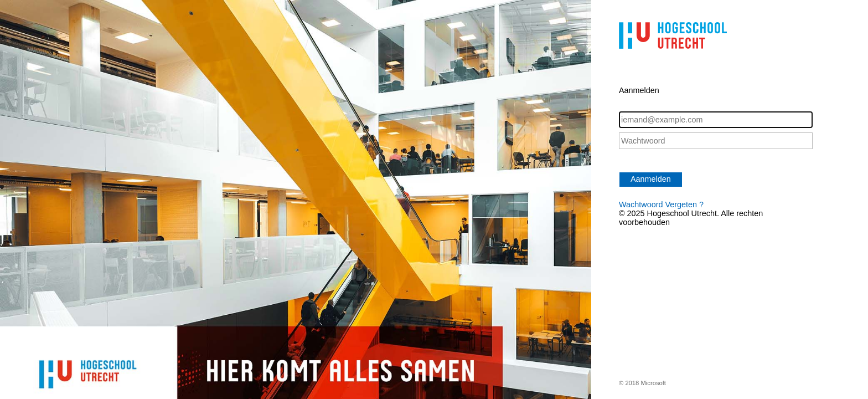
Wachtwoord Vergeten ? (661, 204)
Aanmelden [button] (651, 179)
